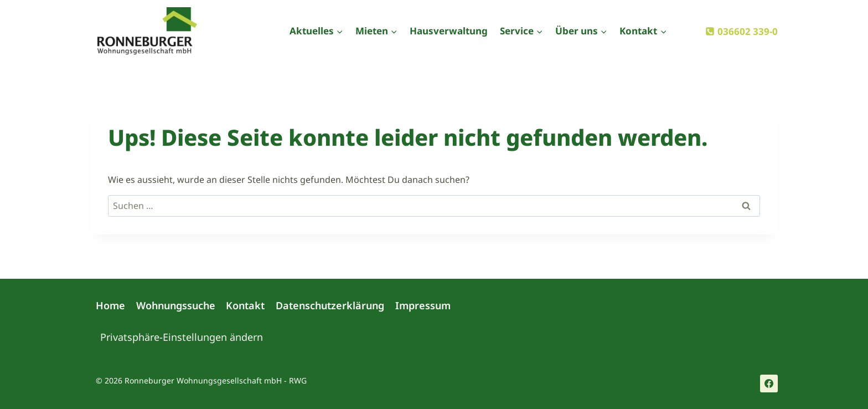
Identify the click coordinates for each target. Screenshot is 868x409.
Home (110, 305)
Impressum (423, 305)
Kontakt (245, 305)
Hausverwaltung (449, 31)
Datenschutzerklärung (330, 305)
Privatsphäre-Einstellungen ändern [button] (182, 337)
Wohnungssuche (176, 305)
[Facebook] (769, 384)
